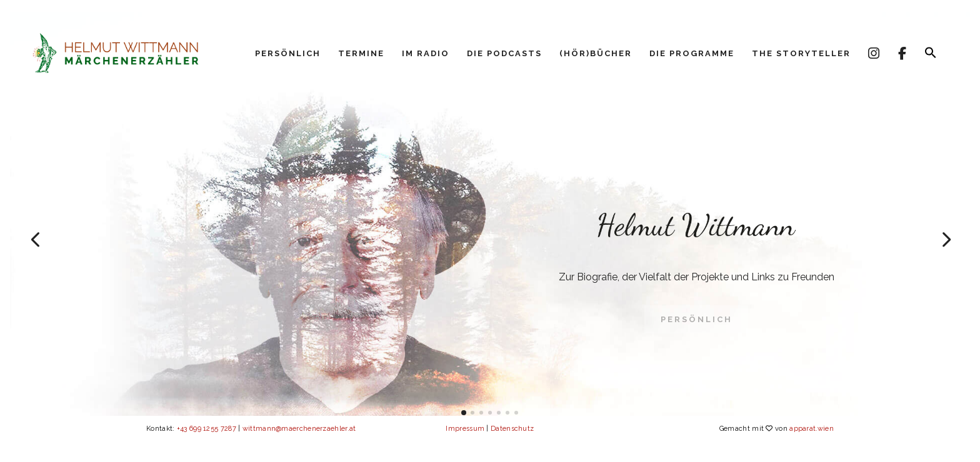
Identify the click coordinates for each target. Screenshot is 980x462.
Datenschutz (512, 429)
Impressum (465, 429)
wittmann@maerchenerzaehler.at (299, 429)
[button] (931, 56)
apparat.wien (812, 429)
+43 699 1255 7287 (207, 429)
